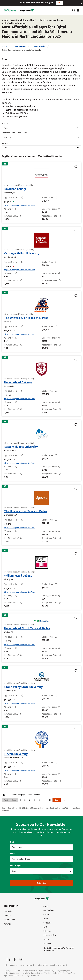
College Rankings (19, 46)
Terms (46, 939)
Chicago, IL (9, 386)
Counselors (9, 911)
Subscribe (41, 883)
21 (50, 800)
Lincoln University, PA (14, 758)
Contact (47, 923)
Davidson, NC (10, 193)
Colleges (7, 916)
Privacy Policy (50, 935)
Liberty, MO (9, 579)
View (59, 3)
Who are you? (16, 865)
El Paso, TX (9, 322)
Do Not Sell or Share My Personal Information (59, 949)
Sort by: (5, 123)
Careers (47, 915)
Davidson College (15, 189)
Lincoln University (16, 754)
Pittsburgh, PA (10, 257)
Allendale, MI (10, 691)
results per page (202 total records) (21, 795)
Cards (6, 148)
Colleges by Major (38, 46)
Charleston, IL (10, 450)
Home (4, 46)
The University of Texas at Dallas (26, 511)
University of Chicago (18, 382)
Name (13, 842)
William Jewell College (18, 576)
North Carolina (10, 137)
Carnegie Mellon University (22, 253)
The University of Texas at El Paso (26, 318)
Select (14, 871)
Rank (6, 128)
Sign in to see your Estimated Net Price (20, 205)
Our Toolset (49, 910)
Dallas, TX (9, 632)
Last (64, 800)
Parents (7, 924)
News (46, 919)
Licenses (47, 944)
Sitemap (47, 931)
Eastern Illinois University (21, 447)
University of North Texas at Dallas (27, 628)
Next (57, 800)
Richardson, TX (11, 515)
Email (13, 854)
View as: (5, 143)
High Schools (9, 920)
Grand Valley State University (23, 687)
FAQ (45, 927)
